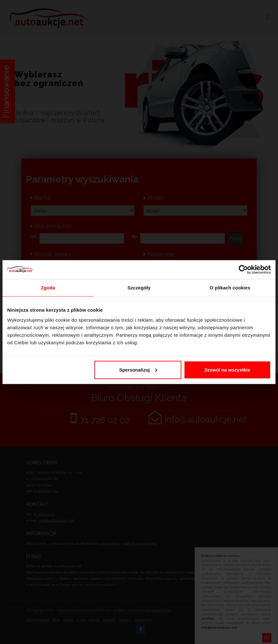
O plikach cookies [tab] (230, 288)
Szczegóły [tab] (139, 288)
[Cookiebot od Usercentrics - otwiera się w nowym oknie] (243, 270)
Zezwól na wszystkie (227, 370)
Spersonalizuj (138, 370)
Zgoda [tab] (48, 288)
